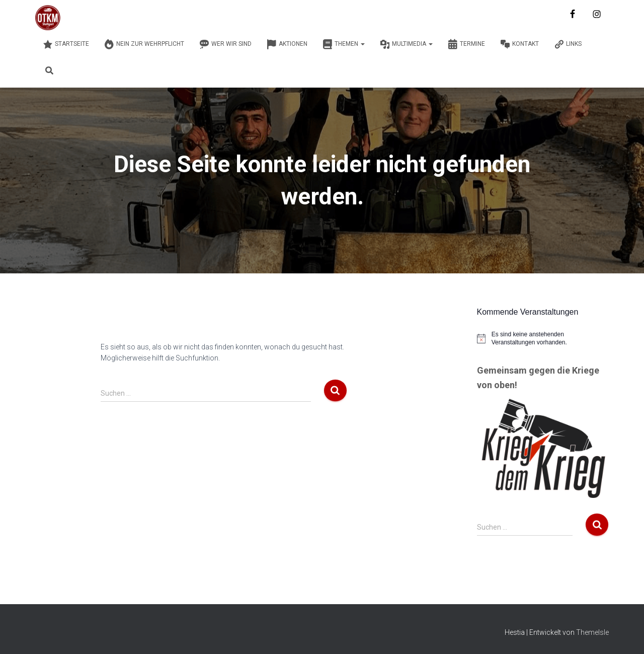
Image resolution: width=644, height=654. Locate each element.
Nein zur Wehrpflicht (144, 44)
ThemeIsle (592, 632)
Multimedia (406, 44)
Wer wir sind (225, 44)
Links (568, 44)
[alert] (543, 339)
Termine (466, 44)
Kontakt (519, 44)
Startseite (66, 44)
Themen (344, 44)
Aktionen (287, 44)
